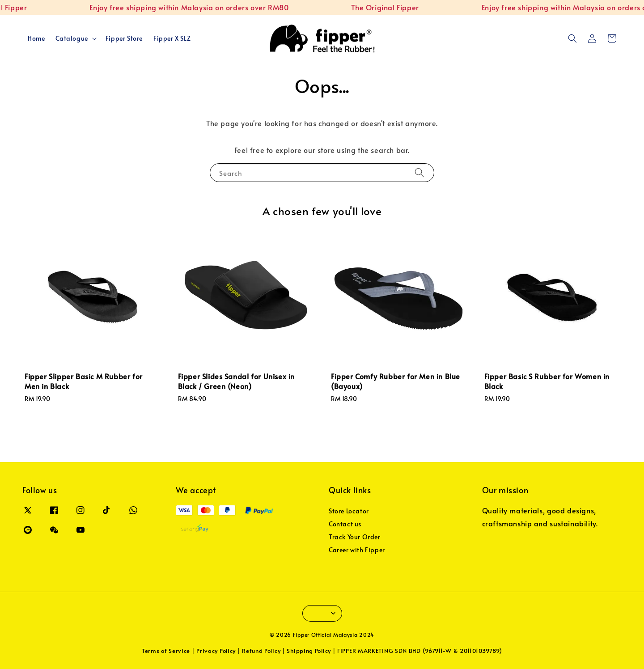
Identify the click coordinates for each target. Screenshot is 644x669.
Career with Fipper (357, 550)
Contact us (345, 524)
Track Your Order (355, 537)
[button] (572, 38)
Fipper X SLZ (172, 38)
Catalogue (72, 38)
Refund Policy (261, 651)
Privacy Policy (216, 651)
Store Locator (349, 511)
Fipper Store (124, 38)
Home (36, 38)
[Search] (419, 172)
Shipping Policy (309, 651)
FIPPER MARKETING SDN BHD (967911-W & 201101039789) (420, 651)
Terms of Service (166, 651)
